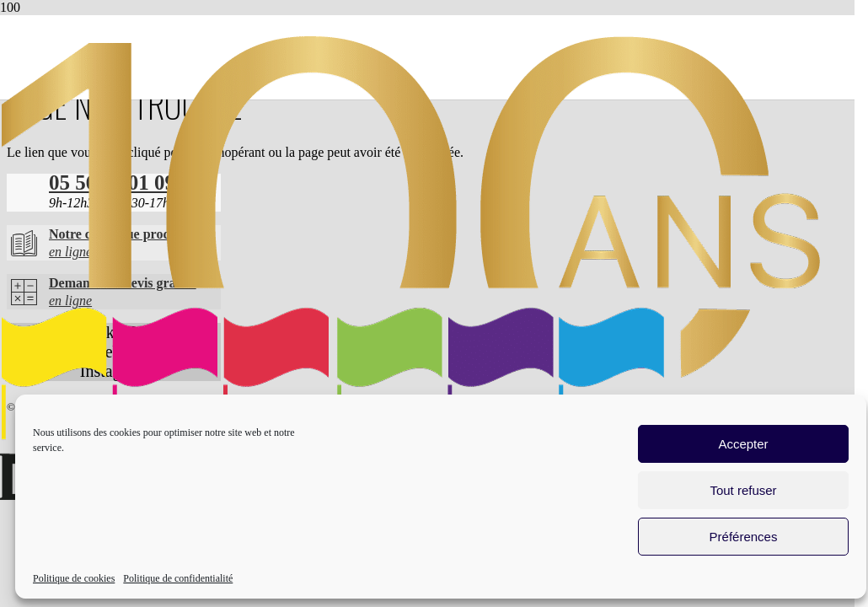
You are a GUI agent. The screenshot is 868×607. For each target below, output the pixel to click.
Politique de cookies (74, 578)
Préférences (744, 537)
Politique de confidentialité (178, 578)
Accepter (743, 444)
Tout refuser (743, 490)
